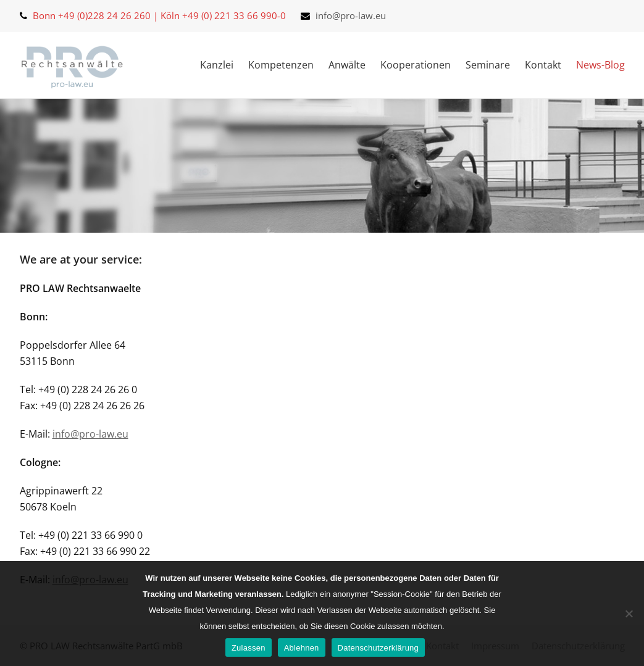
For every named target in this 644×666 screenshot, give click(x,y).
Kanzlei (217, 65)
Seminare (488, 65)
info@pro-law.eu (351, 15)
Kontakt (543, 65)
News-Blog (600, 65)
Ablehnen (302, 648)
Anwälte (347, 65)
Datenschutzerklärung (378, 648)
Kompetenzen (281, 65)
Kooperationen (416, 65)
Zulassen (249, 648)
